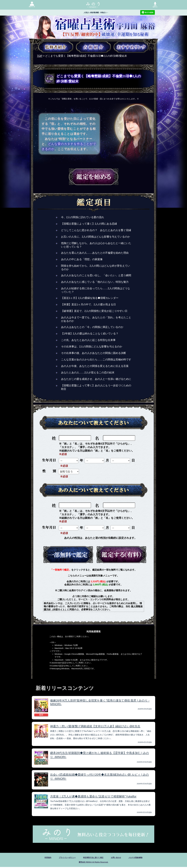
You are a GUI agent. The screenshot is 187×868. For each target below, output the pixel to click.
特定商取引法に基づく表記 (93, 858)
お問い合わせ (119, 858)
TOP (40, 56)
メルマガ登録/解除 (142, 858)
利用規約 (41, 858)
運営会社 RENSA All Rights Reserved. (93, 863)
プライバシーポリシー (63, 858)
